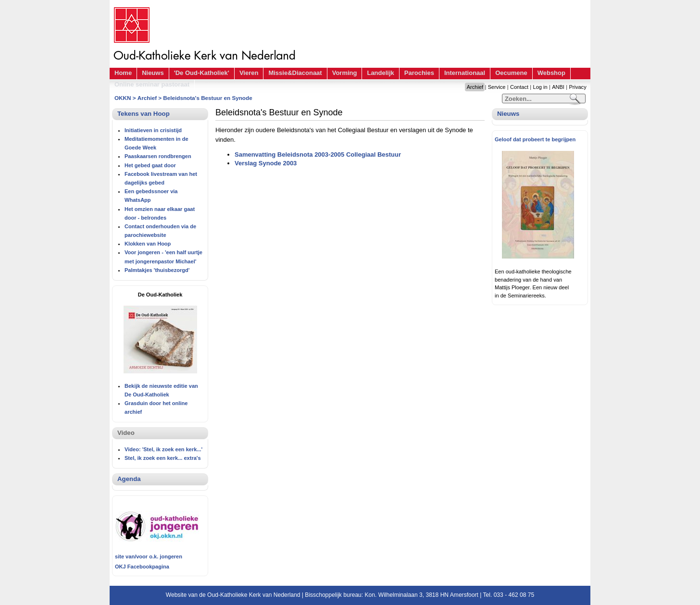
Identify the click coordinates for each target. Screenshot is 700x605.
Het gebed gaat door (150, 165)
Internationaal (465, 73)
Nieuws (153, 73)
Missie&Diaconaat (295, 73)
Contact (519, 87)
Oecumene (511, 73)
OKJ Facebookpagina (142, 567)
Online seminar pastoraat (152, 84)
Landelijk (380, 73)
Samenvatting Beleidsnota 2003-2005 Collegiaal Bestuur (318, 154)
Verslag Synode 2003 (266, 163)
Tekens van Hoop (144, 114)
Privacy (577, 87)
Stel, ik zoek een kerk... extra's (163, 458)
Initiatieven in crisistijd (153, 130)
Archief (475, 87)
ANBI (558, 87)
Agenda (129, 479)
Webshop (551, 73)
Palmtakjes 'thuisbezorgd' (157, 270)
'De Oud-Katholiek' (202, 73)
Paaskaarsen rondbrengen (158, 156)
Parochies (419, 73)
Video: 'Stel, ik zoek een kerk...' (163, 449)
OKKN (123, 98)
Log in (540, 87)
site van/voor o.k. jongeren (149, 556)
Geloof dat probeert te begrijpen (535, 139)
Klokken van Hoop (148, 244)
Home (123, 73)
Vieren (249, 73)
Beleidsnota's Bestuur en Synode (207, 98)
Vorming (345, 73)
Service (497, 87)
